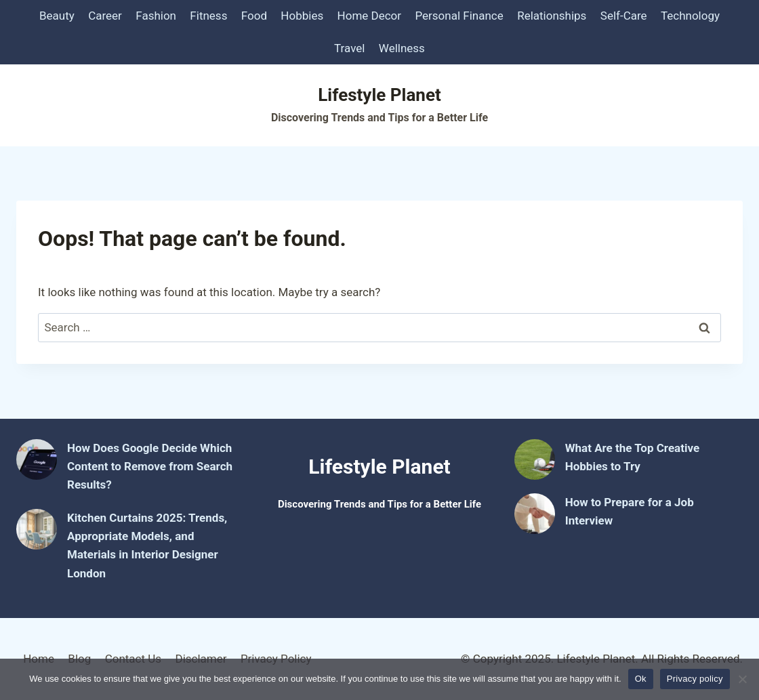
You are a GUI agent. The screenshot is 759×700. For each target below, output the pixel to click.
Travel (349, 48)
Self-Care (624, 16)
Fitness (208, 16)
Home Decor (370, 16)
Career (105, 16)
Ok (641, 679)
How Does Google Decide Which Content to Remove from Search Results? (150, 466)
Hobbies (302, 16)
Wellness (402, 48)
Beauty (57, 16)
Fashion (156, 16)
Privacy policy (695, 679)
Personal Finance (459, 16)
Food (254, 16)
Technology (690, 16)
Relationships (552, 16)
